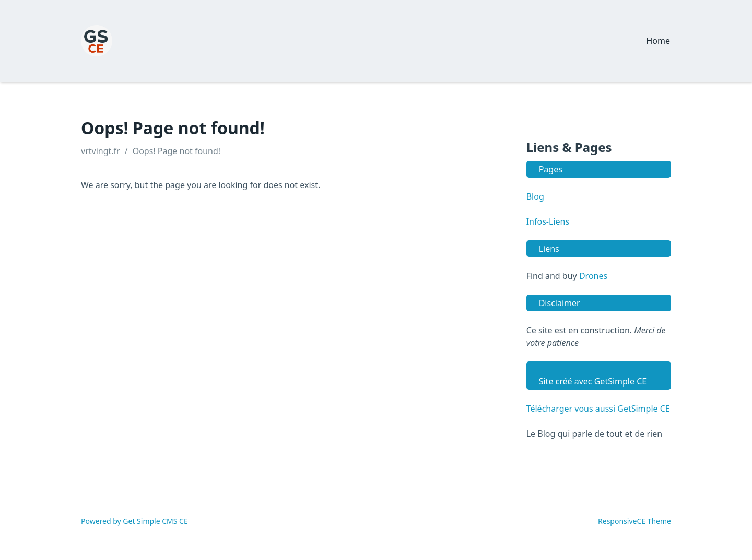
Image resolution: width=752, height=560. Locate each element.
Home (658, 41)
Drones (593, 276)
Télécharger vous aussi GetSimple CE (598, 409)
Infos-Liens (548, 221)
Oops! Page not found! (177, 151)
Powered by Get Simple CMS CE (134, 521)
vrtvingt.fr (101, 151)
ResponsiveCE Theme (634, 521)
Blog (535, 196)
